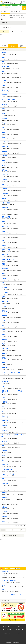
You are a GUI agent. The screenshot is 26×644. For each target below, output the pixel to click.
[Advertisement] (13, 39)
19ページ (16, 530)
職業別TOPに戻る (13, 536)
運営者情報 (20, 633)
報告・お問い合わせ (6, 626)
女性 (22, 32)
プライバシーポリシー (7, 630)
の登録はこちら (12, 5)
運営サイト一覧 (6, 633)
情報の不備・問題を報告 (20, 526)
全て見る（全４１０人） (17, 594)
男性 (13, 32)
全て (4, 32)
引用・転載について (20, 630)
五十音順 (4, 46)
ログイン (21, 4)
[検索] (24, 8)
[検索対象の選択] (19, 8)
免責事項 (20, 626)
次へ (23, 530)
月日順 (22, 46)
